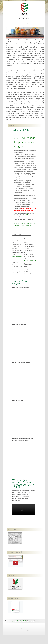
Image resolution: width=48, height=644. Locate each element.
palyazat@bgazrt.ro (18, 256)
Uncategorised (22, 621)
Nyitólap (13, 621)
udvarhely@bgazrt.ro (30, 260)
